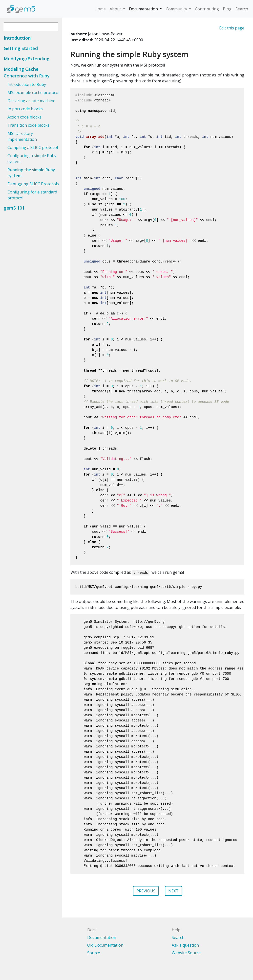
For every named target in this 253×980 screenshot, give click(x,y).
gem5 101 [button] (14, 208)
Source (94, 953)
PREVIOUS (146, 891)
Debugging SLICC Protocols (33, 184)
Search (242, 9)
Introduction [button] (17, 38)
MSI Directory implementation (22, 136)
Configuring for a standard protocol (32, 195)
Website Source (186, 953)
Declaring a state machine (31, 101)
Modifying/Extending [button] (27, 59)
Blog (227, 9)
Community (177, 9)
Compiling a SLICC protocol (33, 147)
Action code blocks (24, 117)
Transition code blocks (28, 125)
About (116, 9)
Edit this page (232, 28)
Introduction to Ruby (27, 84)
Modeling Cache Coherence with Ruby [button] (27, 72)
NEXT (173, 891)
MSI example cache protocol (33, 93)
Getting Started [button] (21, 48)
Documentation (144, 9)
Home (100, 9)
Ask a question (185, 945)
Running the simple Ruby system (31, 173)
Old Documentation (105, 945)
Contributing (207, 9)
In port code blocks (25, 109)
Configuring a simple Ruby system (32, 159)
